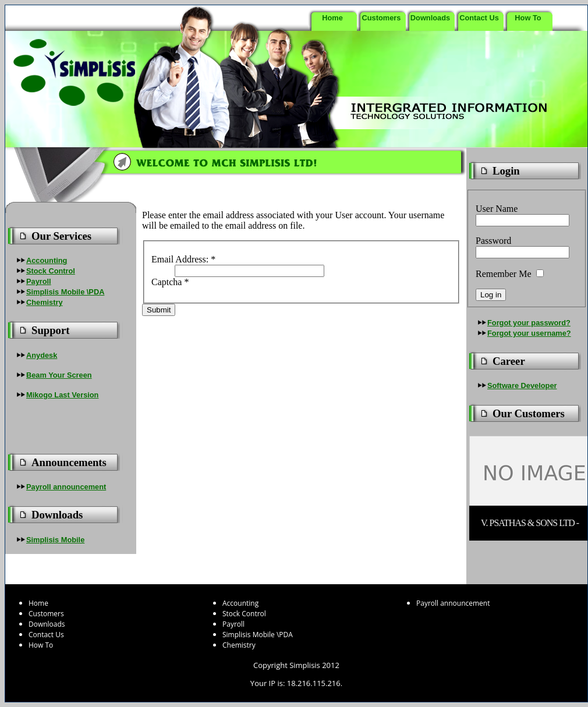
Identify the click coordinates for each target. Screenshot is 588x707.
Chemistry (45, 302)
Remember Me (504, 274)
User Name (497, 209)
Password (493, 241)
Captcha (170, 282)
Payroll (39, 281)
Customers (382, 18)
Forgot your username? (529, 333)
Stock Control (51, 271)
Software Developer (522, 386)
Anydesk (42, 355)
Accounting (47, 260)
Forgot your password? (529, 323)
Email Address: (183, 259)
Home (332, 18)
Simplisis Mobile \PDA (65, 292)
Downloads (430, 18)
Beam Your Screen (59, 375)
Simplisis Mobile (55, 540)
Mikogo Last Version (62, 395)
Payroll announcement (66, 487)
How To (528, 18)
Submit (159, 310)
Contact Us (479, 18)
